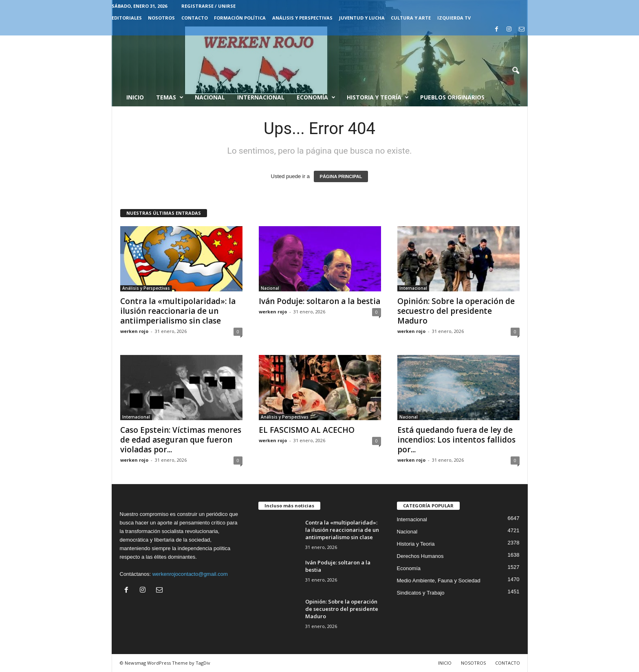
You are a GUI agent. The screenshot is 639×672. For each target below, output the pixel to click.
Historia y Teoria (416, 544)
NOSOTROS (161, 18)
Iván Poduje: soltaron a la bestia (319, 301)
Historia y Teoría (378, 97)
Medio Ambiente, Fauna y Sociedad (439, 581)
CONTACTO (195, 18)
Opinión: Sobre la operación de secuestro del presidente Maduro (456, 311)
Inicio (135, 97)
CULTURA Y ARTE (411, 18)
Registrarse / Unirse (208, 6)
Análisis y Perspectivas (302, 18)
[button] (516, 71)
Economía (316, 97)
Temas (170, 97)
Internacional (261, 97)
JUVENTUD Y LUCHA (362, 18)
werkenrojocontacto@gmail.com (190, 574)
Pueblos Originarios (452, 97)
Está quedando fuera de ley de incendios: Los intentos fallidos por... (456, 440)
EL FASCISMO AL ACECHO (309, 430)
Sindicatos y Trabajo (421, 593)
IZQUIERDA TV (454, 18)
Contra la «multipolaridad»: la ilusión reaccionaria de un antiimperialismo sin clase (178, 311)
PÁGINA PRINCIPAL (341, 176)
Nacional (210, 97)
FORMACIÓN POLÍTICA (240, 18)
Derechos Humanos (420, 556)
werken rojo (134, 331)
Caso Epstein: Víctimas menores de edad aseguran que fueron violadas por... (181, 440)
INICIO (445, 663)
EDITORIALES (127, 18)
